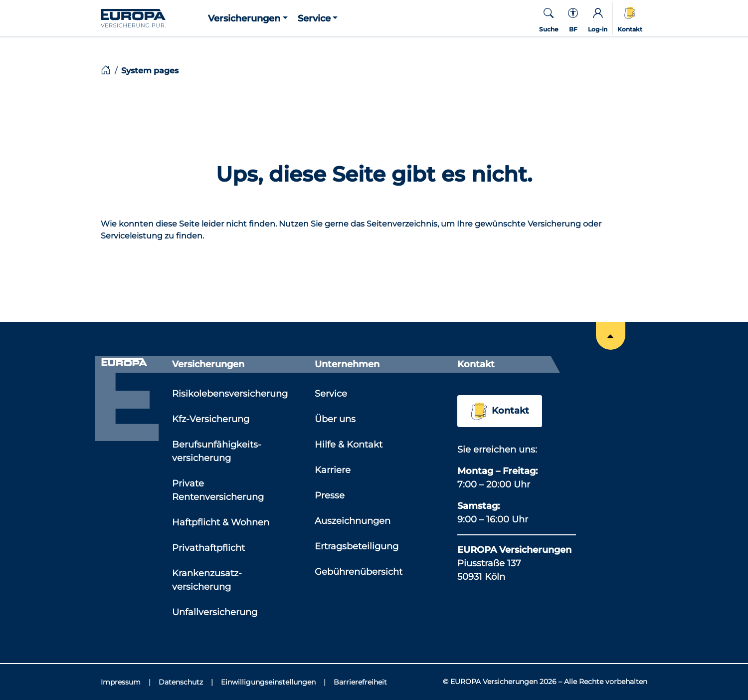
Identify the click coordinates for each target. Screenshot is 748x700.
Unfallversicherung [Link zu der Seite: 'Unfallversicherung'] (215, 612)
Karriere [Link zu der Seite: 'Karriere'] (333, 470)
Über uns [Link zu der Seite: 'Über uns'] (335, 419)
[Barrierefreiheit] (360, 682)
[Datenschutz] (186, 682)
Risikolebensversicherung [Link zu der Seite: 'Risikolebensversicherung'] (230, 394)
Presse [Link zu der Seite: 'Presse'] (330, 495)
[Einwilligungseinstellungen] (273, 682)
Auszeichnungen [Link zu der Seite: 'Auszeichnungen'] (353, 521)
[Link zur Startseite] (152, 17)
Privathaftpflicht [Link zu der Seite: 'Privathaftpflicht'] (208, 548)
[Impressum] (126, 682)
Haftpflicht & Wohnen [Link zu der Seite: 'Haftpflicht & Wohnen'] (221, 522)
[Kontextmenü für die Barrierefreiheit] (573, 18)
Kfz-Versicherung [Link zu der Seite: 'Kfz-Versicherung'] (211, 419)
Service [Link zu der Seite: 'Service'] (331, 394)
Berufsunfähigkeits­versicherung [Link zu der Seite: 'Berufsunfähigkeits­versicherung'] (217, 451)
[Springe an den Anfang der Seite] (611, 336)
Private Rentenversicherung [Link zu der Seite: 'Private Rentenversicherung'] (218, 490)
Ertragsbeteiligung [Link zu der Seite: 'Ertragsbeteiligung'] (357, 546)
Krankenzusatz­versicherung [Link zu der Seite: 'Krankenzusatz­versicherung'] (207, 580)
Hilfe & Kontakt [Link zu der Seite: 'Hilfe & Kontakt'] (349, 445)
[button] (248, 18)
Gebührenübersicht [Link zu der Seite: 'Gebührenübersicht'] (359, 572)
